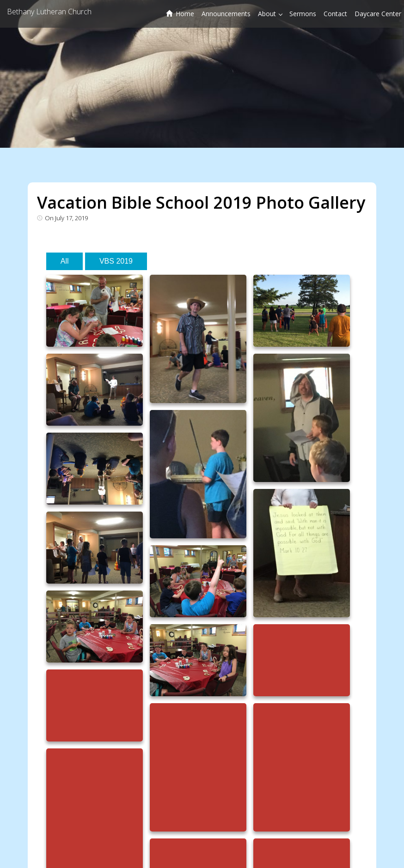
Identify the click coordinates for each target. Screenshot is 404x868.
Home (180, 14)
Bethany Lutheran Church (49, 12)
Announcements (226, 14)
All (65, 261)
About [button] (270, 14)
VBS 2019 (116, 261)
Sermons (303, 14)
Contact (335, 14)
